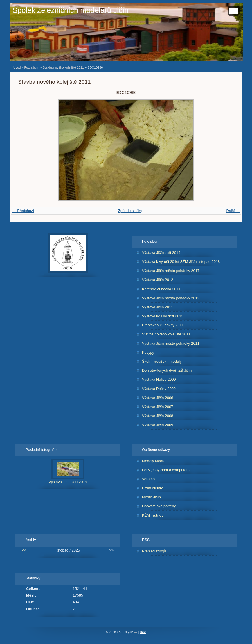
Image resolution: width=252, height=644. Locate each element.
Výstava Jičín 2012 (157, 280)
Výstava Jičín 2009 (157, 425)
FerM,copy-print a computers (166, 470)
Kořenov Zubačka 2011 (161, 289)
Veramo (148, 479)
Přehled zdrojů (154, 551)
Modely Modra (154, 461)
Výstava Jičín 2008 (157, 416)
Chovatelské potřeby (159, 506)
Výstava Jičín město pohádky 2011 (171, 343)
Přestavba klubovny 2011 (163, 325)
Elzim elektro (153, 488)
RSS (143, 632)
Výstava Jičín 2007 (157, 407)
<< (24, 550)
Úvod (17, 67)
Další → (233, 211)
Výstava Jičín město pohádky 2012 (171, 298)
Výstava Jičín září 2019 (161, 253)
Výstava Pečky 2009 (159, 389)
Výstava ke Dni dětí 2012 (163, 316)
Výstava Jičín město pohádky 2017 (171, 271)
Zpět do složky (130, 211)
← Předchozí (23, 211)
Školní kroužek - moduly (162, 361)
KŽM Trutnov (153, 515)
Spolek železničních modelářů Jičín (71, 10)
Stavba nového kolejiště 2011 (63, 67)
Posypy (148, 352)
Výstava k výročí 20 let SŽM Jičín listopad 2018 (181, 262)
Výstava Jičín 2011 (157, 307)
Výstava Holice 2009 (159, 379)
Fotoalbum (32, 67)
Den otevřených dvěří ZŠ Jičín (167, 370)
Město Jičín (151, 497)
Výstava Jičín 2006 (157, 398)
